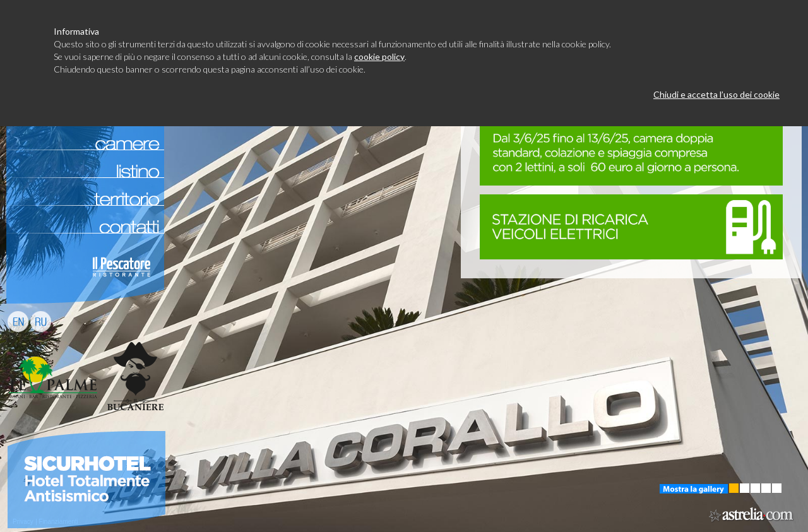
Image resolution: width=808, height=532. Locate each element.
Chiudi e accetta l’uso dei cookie (716, 94)
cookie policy (379, 56)
